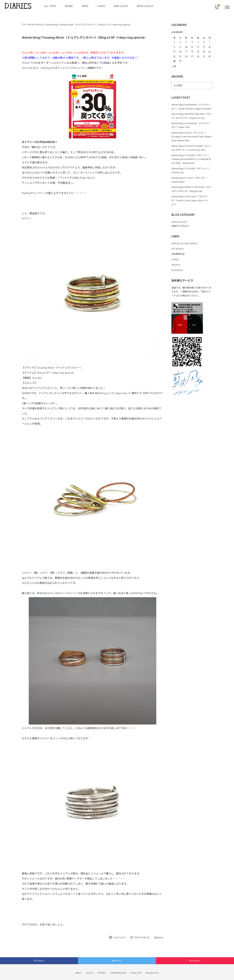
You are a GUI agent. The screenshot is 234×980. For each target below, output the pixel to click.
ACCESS (90, 971)
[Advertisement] (192, 447)
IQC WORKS (178, 250)
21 (209, 49)
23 (180, 53)
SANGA (175, 260)
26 (198, 53)
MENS (85, 6)
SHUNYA (176, 265)
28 (209, 53)
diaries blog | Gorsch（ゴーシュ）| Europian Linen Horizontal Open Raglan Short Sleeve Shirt (190, 138)
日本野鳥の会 (179, 255)
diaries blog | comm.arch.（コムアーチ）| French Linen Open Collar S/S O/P (191, 203)
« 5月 (174, 62)
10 (186, 44)
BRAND (69, 6)
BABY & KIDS (121, 6)
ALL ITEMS (51, 6)
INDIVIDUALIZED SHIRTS (185, 244)
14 (209, 44)
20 (204, 49)
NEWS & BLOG (145, 6)
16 (180, 49)
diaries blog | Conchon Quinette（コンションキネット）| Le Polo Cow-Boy (191, 151)
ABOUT (79, 971)
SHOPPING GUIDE (118, 971)
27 (204, 53)
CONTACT (102, 971)
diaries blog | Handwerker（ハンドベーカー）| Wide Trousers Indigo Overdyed (191, 103)
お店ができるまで (181, 227)
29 (174, 57)
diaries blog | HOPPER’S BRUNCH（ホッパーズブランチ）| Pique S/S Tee (190, 116)
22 (174, 53)
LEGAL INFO (136, 971)
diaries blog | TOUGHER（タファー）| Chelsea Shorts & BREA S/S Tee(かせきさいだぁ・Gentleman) (190, 163)
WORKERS (177, 270)
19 (198, 49)
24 (186, 53)
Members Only (152, 971)
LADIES (101, 6)
